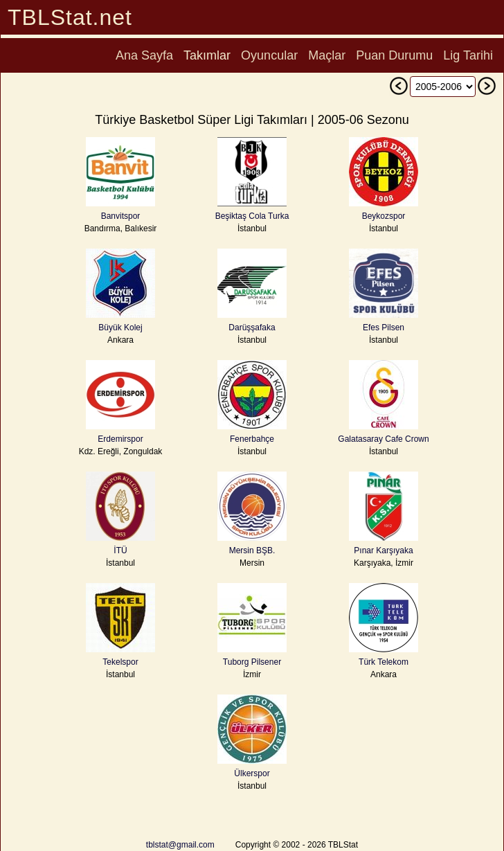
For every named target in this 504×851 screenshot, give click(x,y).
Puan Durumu (394, 55)
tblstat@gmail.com (180, 845)
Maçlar (327, 55)
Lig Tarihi (468, 55)
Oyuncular (269, 55)
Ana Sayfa (144, 55)
